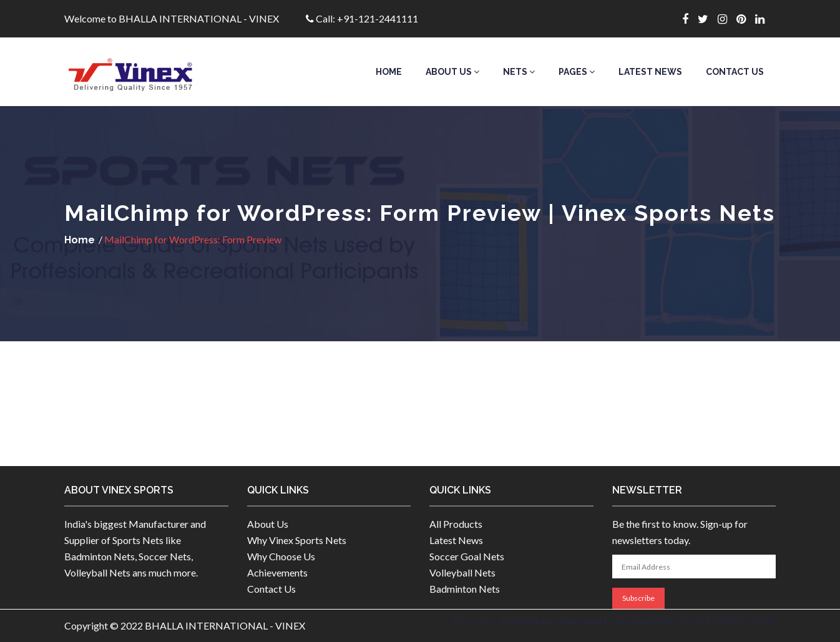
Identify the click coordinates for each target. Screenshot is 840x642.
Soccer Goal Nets (467, 556)
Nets (519, 72)
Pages (577, 72)
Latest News (650, 72)
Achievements (277, 572)
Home (389, 72)
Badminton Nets (465, 589)
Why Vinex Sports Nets (297, 540)
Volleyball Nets (462, 572)
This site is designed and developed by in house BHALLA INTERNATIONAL (614, 620)
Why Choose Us (281, 556)
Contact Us (735, 72)
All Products (456, 524)
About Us (452, 72)
